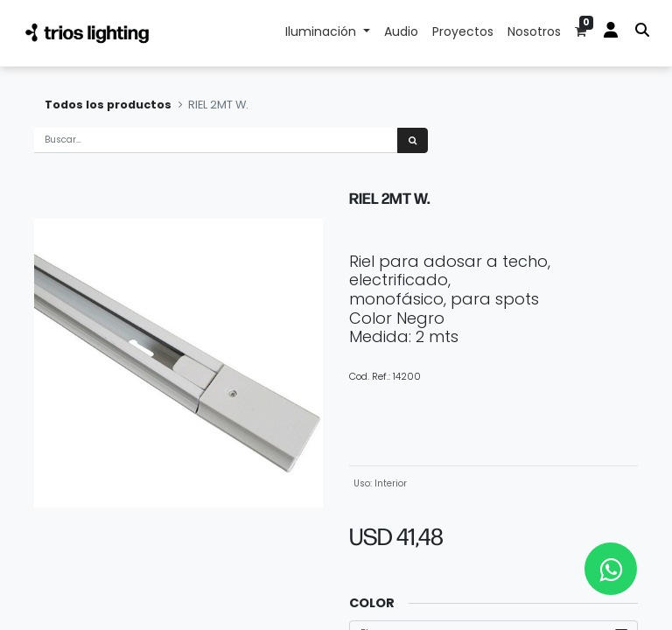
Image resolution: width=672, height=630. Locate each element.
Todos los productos (108, 105)
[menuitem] (401, 33)
